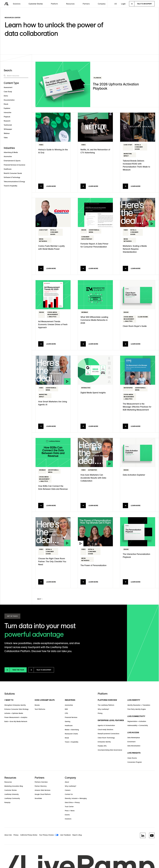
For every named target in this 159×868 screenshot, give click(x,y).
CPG (66, 713)
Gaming (68, 721)
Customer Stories (36, 4)
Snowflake (38, 798)
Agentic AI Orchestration (106, 725)
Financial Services (71, 717)
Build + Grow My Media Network (16, 721)
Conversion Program (135, 762)
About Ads (8, 835)
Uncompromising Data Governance (110, 750)
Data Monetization (134, 746)
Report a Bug (77, 835)
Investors (68, 819)
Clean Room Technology (106, 738)
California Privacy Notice (29, 835)
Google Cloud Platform (43, 794)
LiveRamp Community (12, 798)
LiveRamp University (12, 794)
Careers (68, 790)
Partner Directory (41, 786)
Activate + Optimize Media (14, 713)
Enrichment (131, 742)
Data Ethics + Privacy (72, 802)
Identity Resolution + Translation (139, 705)
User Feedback (65, 835)
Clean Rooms (132, 758)
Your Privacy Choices (46, 835)
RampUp (7, 802)
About (67, 782)
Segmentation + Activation (137, 721)
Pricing (100, 713)
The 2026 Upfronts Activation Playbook (116, 86)
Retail (67, 738)
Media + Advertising (72, 730)
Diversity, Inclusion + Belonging (76, 798)
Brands (37, 705)
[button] (17, 4)
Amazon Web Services (43, 790)
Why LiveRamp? (103, 709)
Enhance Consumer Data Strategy (16, 709)
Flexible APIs (102, 746)
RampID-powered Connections (108, 734)
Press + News (70, 811)
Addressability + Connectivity (138, 725)
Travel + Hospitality (72, 742)
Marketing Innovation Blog (14, 786)
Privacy (16, 835)
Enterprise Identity (104, 742)
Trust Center (69, 807)
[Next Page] (40, 599)
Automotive (69, 705)
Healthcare (69, 726)
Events (67, 815)
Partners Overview (41, 782)
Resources (8, 782)
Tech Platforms (40, 709)
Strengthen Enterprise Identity (15, 705)
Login (123, 4)
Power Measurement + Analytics (16, 717)
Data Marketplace (134, 738)
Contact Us (69, 794)
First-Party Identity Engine (137, 709)
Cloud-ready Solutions (105, 730)
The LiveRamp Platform (106, 705)
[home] (6, 4)
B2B (66, 709)
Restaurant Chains (71, 734)
